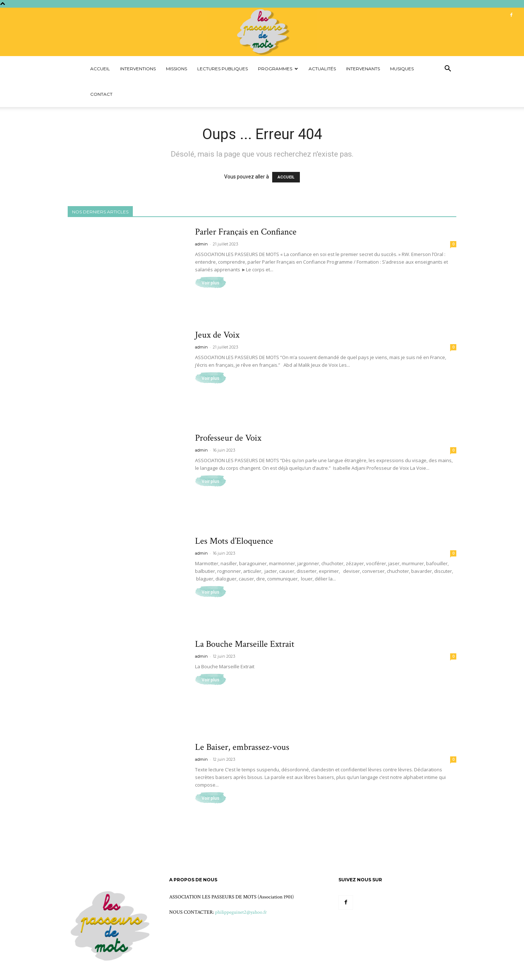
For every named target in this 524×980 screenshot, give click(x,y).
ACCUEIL (286, 177)
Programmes (278, 69)
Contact (101, 94)
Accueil (100, 69)
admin (201, 244)
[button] (448, 69)
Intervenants (363, 69)
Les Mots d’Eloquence (234, 541)
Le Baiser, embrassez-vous (242, 747)
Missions (176, 69)
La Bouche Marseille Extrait (245, 644)
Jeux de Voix (217, 335)
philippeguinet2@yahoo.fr (241, 912)
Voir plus (211, 283)
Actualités (322, 69)
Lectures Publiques (223, 69)
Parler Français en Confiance (246, 232)
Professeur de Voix (228, 438)
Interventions (138, 69)
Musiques (402, 69)
